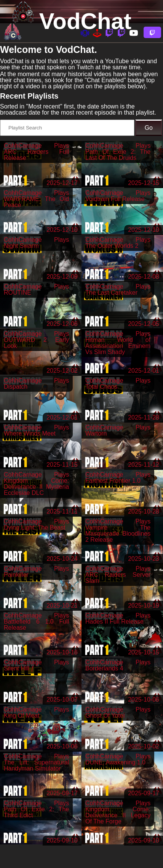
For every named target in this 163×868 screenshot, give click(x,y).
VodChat (85, 21)
